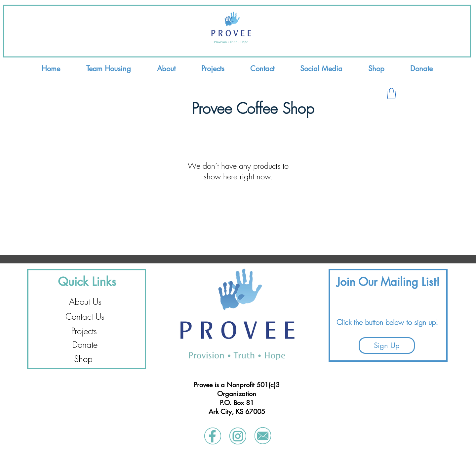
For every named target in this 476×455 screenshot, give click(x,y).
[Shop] (83, 359)
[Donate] (85, 345)
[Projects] (84, 331)
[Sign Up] (387, 345)
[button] (391, 93)
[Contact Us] (85, 317)
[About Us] (85, 302)
